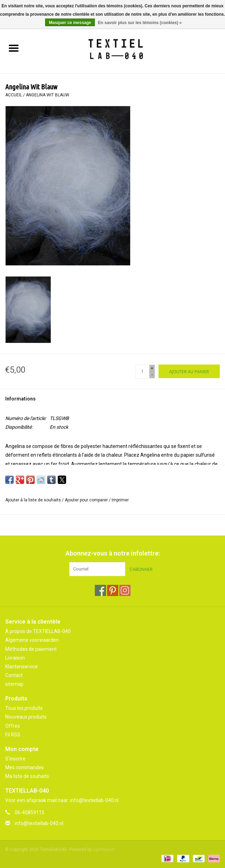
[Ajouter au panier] (189, 371)
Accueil (14, 95)
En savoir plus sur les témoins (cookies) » (140, 23)
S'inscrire (15, 759)
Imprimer (120, 500)
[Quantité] (142, 372)
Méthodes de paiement (31, 649)
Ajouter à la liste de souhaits (34, 500)
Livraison (15, 658)
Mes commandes (24, 767)
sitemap (14, 684)
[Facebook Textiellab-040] (100, 590)
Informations (20, 399)
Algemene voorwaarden (32, 640)
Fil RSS (13, 735)
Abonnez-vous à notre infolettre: (113, 553)
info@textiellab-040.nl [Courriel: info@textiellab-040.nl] (39, 823)
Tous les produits (24, 708)
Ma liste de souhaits (27, 776)
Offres (13, 726)
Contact (14, 675)
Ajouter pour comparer (87, 500)
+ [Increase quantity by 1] (152, 368)
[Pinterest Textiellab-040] (113, 590)
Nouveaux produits (26, 717)
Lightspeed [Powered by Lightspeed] (103, 849)
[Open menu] (14, 48)
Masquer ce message (70, 23)
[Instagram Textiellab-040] (125, 590)
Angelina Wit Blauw (48, 95)
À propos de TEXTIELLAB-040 (38, 631)
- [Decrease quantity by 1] (152, 375)
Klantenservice (22, 667)
